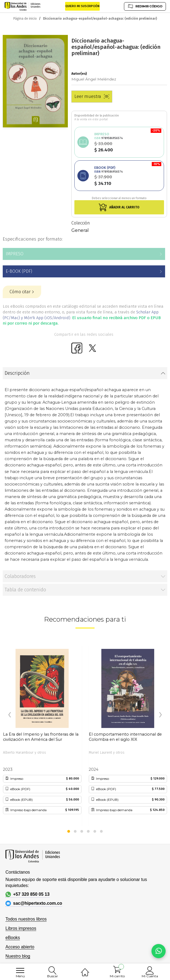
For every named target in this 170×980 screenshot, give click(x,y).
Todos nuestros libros (26, 919)
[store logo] (22, 6)
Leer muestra (92, 96)
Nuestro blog (18, 956)
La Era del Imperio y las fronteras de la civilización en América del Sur (41, 737)
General (80, 230)
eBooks (13, 938)
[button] (69, 831)
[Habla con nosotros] (159, 951)
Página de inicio (25, 19)
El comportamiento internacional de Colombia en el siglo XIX (125, 737)
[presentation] (10, 715)
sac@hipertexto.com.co (34, 903)
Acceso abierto (20, 947)
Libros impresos (21, 928)
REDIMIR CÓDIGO (145, 6)
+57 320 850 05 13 (28, 894)
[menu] (20, 970)
